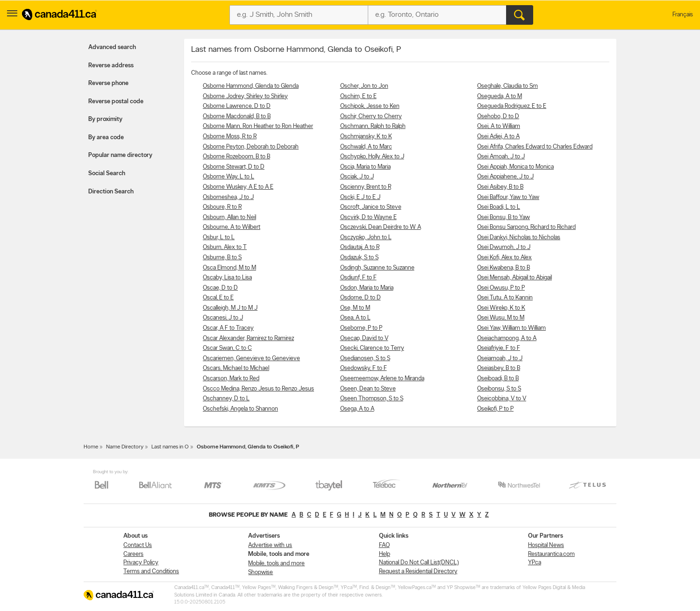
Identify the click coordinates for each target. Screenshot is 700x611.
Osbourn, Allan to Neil (229, 217)
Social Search (107, 174)
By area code (106, 138)
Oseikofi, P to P (495, 409)
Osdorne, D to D (361, 298)
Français (683, 15)
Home (91, 447)
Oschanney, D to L (226, 399)
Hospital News (546, 545)
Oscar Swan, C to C (227, 348)
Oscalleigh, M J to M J (230, 308)
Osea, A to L (355, 318)
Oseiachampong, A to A (507, 338)
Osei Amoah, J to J (501, 157)
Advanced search (112, 47)
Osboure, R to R (222, 207)
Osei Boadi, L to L (499, 207)
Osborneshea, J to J (228, 197)
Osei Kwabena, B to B (504, 268)
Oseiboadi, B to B (498, 379)
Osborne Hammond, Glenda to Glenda (251, 86)
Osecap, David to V (364, 338)
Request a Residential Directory (418, 572)
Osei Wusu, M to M (501, 318)
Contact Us (138, 545)
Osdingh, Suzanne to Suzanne (377, 268)
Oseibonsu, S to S (499, 389)
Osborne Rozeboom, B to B (236, 157)
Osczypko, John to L (366, 238)
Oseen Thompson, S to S (372, 399)
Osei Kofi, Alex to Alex (504, 258)
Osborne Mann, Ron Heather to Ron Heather (258, 126)
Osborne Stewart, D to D (234, 167)
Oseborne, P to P (361, 328)
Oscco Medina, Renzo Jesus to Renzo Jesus (258, 389)
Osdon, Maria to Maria (367, 288)
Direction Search (111, 192)
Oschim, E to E (358, 96)
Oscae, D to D (220, 288)
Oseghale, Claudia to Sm (507, 86)
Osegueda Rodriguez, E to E (512, 106)
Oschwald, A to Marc (366, 147)
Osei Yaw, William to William (511, 328)
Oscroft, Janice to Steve (371, 207)
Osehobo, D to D (498, 117)
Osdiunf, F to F (358, 278)
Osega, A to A (357, 409)
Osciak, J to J (357, 177)
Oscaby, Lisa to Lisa (227, 278)
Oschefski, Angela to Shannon (240, 409)
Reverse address (111, 66)
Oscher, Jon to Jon (364, 86)
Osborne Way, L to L (229, 177)
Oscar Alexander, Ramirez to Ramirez (248, 338)
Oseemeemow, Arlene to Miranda (382, 379)
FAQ (384, 545)
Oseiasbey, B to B (499, 368)
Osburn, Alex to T (225, 247)
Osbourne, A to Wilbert (232, 227)
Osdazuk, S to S (359, 258)
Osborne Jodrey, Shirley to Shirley (245, 96)
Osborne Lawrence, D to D (237, 106)
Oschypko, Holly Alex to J (372, 157)
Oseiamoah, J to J (500, 359)
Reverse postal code (116, 102)
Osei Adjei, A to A (498, 137)
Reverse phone (108, 83)
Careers (133, 554)
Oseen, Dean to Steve (368, 389)
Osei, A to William (499, 126)
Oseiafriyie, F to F (499, 348)
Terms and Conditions (151, 572)
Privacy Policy (141, 563)
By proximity (105, 119)
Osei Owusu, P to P (501, 288)
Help (385, 554)
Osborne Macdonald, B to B (237, 117)
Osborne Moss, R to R (230, 137)
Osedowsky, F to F (364, 368)
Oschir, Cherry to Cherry (371, 117)
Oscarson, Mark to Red (231, 379)
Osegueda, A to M (500, 96)
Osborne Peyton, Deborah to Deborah (251, 147)
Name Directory (125, 447)
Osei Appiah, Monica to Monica (515, 167)
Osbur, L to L (219, 238)
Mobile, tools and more (276, 564)
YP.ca (535, 563)
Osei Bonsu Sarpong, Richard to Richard (526, 227)
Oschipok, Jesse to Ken (370, 106)
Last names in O (170, 447)
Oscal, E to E (218, 298)
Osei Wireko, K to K (501, 308)
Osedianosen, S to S (365, 359)
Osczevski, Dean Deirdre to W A (381, 227)
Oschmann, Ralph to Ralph (373, 126)
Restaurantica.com (551, 554)
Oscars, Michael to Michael (236, 368)
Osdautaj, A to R (360, 247)
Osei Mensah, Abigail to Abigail (514, 278)
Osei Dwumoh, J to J (504, 247)
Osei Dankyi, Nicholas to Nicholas (519, 238)
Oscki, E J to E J (360, 197)
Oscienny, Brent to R (366, 187)
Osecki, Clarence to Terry (372, 348)
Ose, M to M (355, 308)
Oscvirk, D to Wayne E (368, 217)
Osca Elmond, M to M (229, 268)
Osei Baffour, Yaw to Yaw (508, 197)
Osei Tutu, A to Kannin (505, 298)
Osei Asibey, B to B (500, 187)
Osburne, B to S (222, 258)
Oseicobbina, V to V (502, 399)
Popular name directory (120, 155)
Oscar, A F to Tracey (228, 328)
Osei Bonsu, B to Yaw (504, 217)
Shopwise (261, 572)
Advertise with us (270, 545)
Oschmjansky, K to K (366, 137)
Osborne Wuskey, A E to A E (238, 187)
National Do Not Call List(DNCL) (419, 563)
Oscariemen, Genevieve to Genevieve (251, 359)
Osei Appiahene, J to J (505, 177)
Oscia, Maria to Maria (365, 167)
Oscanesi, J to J (223, 318)
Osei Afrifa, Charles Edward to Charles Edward (535, 147)
